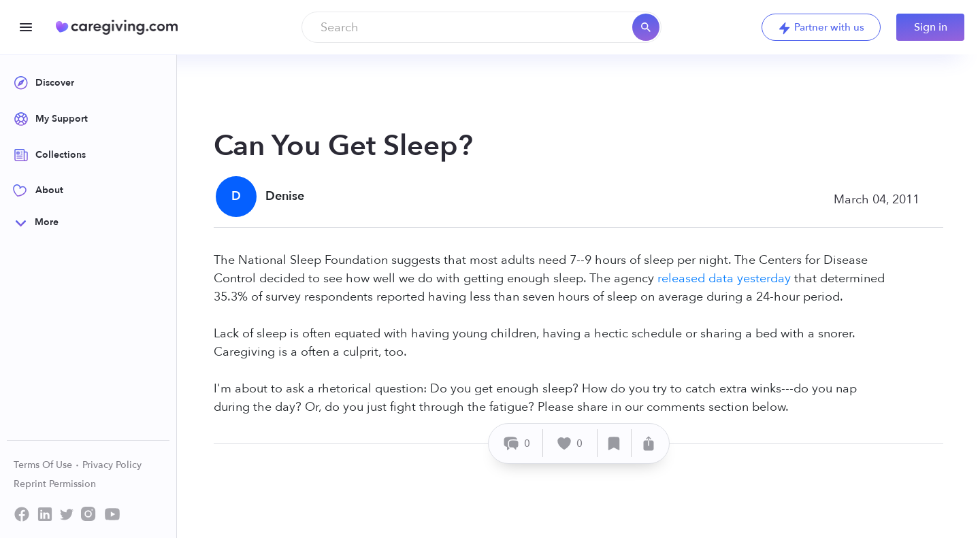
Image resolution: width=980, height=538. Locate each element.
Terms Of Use (47, 465)
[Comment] (518, 443)
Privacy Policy (112, 465)
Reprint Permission (55, 484)
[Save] (615, 443)
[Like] (570, 443)
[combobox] (481, 27)
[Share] (649, 443)
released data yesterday (724, 279)
